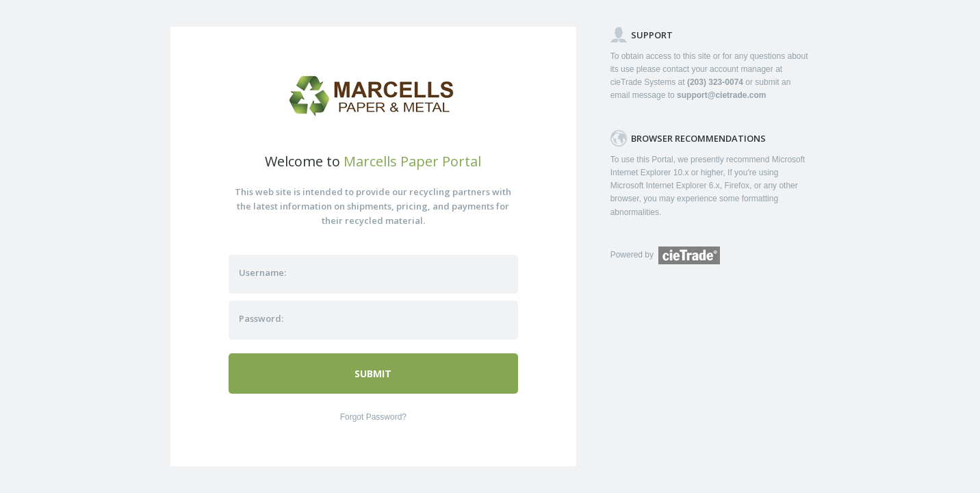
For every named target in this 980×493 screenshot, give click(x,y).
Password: (261, 318)
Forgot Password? (373, 417)
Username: (262, 273)
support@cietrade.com (721, 95)
